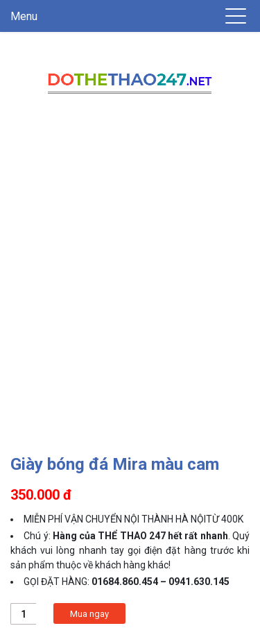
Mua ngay (89, 614)
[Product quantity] (23, 614)
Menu (24, 16)
